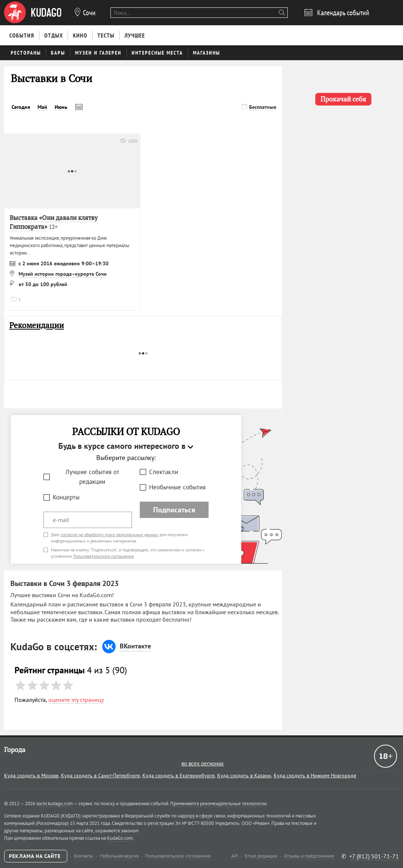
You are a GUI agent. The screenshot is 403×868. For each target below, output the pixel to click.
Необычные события (177, 487)
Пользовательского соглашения (104, 556)
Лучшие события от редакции (92, 477)
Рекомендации (37, 325)
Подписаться (174, 510)
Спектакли (164, 472)
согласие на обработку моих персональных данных (109, 535)
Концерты (66, 497)
